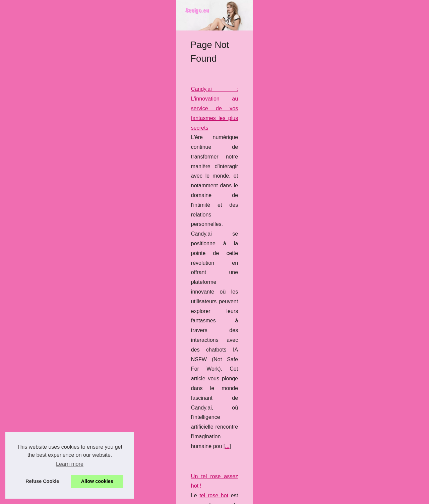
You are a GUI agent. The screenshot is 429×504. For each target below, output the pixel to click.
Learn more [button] (70, 464)
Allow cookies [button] (97, 481)
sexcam (332, 371)
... (185, 263)
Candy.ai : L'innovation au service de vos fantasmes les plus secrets (198, 215)
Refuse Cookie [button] (42, 481)
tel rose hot (139, 303)
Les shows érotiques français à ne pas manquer (174, 362)
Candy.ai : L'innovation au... (51, 431)
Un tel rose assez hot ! (144, 293)
